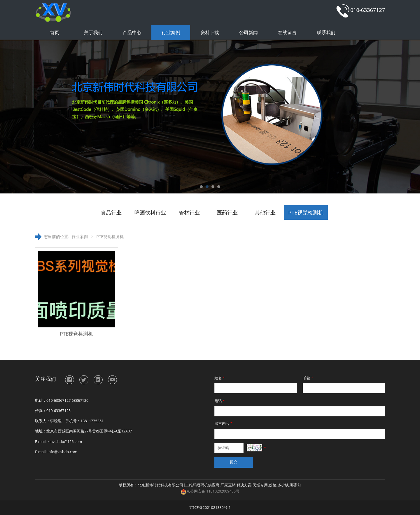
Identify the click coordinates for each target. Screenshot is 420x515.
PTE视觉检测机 (306, 212)
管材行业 (189, 212)
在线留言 (287, 32)
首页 (55, 32)
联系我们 (326, 32)
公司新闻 (249, 32)
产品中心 (132, 32)
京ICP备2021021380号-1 (210, 508)
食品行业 (111, 212)
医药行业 (227, 212)
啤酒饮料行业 (150, 212)
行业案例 (171, 32)
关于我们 (93, 32)
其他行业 (265, 212)
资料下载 (210, 32)
